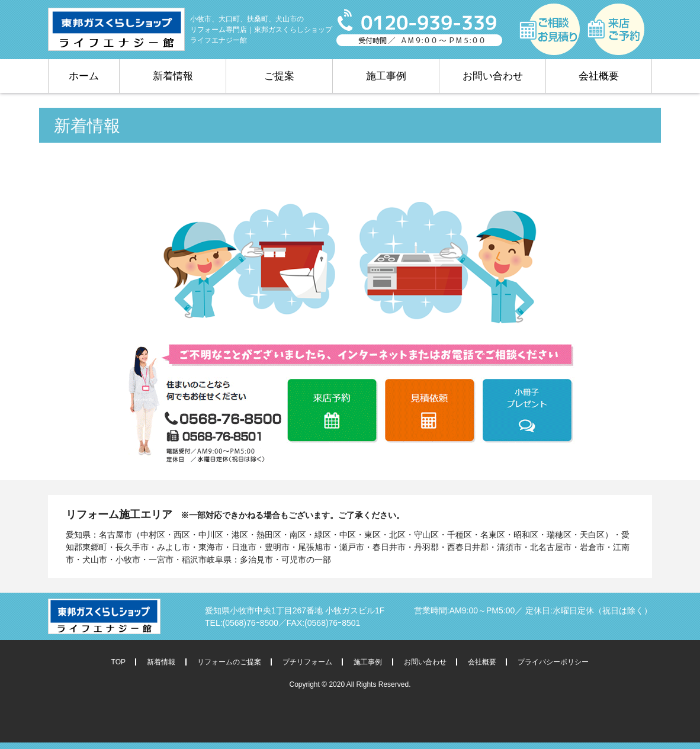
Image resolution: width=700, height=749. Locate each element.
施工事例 (386, 76)
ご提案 (279, 76)
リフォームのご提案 (229, 662)
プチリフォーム (307, 662)
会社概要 (599, 76)
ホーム (84, 76)
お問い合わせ (493, 76)
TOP (118, 662)
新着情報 (173, 76)
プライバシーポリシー (553, 662)
